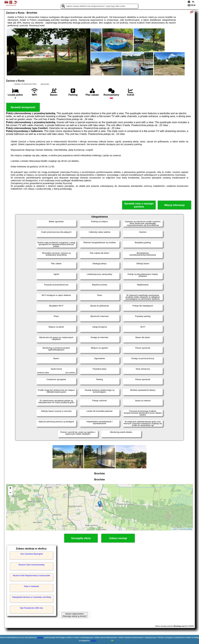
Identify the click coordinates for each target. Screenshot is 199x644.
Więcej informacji (175, 205)
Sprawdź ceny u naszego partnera (139, 205)
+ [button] (10, 488)
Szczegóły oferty (81, 538)
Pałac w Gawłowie (31, 586)
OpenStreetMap (186, 529)
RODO (93, 641)
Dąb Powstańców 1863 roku (31, 608)
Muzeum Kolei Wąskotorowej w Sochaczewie (31, 576)
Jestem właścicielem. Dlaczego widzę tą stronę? (75, 615)
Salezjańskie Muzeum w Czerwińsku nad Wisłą (32, 597)
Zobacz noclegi (118, 538)
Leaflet (174, 529)
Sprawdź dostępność (23, 107)
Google (40, 638)
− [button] (10, 493)
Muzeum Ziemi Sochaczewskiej (31, 565)
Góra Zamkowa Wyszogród (31, 554)
